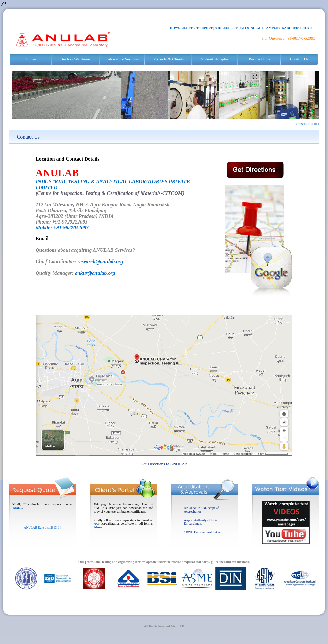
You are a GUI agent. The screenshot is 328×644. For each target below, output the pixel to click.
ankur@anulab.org (95, 273)
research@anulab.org (100, 262)
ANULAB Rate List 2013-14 (42, 527)
